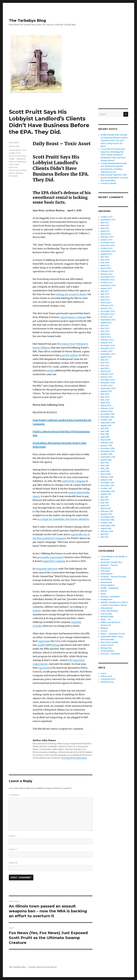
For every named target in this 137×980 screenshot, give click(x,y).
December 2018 (107, 448)
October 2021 (106, 351)
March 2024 (106, 268)
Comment (14, 795)
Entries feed (106, 676)
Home (103, 594)
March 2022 (106, 337)
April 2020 (105, 403)
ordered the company (74, 481)
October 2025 (106, 217)
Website (13, 863)
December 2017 (107, 483)
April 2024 (105, 265)
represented (45, 668)
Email (13, 849)
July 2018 (104, 463)
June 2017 (105, 500)
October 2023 (107, 283)
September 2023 (108, 285)
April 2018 (105, 471)
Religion (104, 628)
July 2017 (104, 497)
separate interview (48, 569)
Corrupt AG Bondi (108, 183)
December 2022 (108, 311)
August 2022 (106, 323)
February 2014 (107, 531)
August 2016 (106, 528)
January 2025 (106, 240)
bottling (55, 645)
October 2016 (106, 523)
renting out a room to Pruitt (71, 294)
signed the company (54, 561)
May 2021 (105, 366)
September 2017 (108, 491)
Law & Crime (106, 614)
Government (106, 582)
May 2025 (105, 228)
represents (44, 641)
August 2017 (106, 494)
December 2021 (108, 346)
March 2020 (106, 406)
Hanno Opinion (107, 585)
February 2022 (107, 340)
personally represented (50, 557)
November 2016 (107, 520)
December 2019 (107, 414)
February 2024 (107, 271)
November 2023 (108, 280)
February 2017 (107, 511)
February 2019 (107, 443)
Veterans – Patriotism (110, 654)
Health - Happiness (17, 159)
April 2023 (105, 300)
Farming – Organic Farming (113, 577)
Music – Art (106, 620)
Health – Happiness (110, 588)
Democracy (106, 568)
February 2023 (107, 306)
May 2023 (105, 297)
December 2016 (107, 517)
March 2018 (106, 474)
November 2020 (108, 383)
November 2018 (107, 451)
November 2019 (107, 417)
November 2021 (107, 348)
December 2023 (108, 277)
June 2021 (105, 363)
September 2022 (108, 320)
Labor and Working (17, 162)
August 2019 (106, 426)
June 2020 (105, 397)
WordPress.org (107, 682)
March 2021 (106, 371)
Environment (21, 156)
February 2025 (107, 237)
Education (105, 571)
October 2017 (106, 488)
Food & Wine (106, 579)
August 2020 (106, 391)
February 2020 (107, 408)
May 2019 (105, 434)
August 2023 (106, 288)
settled (51, 370)
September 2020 (108, 388)
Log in (103, 673)
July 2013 (104, 534)
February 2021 (107, 374)
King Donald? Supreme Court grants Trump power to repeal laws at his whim (114, 178)
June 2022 (105, 328)
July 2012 (104, 537)
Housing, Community (110, 597)
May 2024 (105, 263)
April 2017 (105, 506)
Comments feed (108, 679)
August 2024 (106, 254)
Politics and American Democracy (14, 167)
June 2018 (105, 466)
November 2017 (107, 486)
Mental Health (107, 617)
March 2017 (106, 508)
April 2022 (105, 334)
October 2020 (107, 386)
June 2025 (105, 225)
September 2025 (108, 220)
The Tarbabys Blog (27, 20)
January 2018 (106, 480)
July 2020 (105, 394)
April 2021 (105, 368)
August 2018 (106, 460)
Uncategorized (107, 651)
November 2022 (108, 314)
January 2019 (106, 446)
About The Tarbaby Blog (111, 562)
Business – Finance (109, 565)
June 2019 (105, 431)
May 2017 (105, 503)
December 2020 (108, 380)
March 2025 (106, 234)
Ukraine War (106, 648)
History (104, 591)
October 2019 (106, 420)
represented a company (73, 317)
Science (104, 631)
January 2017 (106, 514)
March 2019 (106, 440)
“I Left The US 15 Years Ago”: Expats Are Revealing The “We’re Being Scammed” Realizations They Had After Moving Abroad (113, 155)
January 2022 (107, 343)
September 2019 (108, 423)
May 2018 (105, 468)
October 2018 (106, 454)
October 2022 (107, 317)
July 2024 (105, 257)
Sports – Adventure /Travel (113, 634)
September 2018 (108, 457)
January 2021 (106, 377)
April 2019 (105, 437)
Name (13, 836)
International (107, 608)
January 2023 (107, 308)
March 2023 (106, 303)
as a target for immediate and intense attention (63, 519)
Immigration (106, 600)
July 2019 (104, 428)
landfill (41, 645)
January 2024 (107, 274)
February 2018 (107, 477)
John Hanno (14, 143)
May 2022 (105, 331)
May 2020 (105, 400)
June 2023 (105, 294)
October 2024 (107, 248)
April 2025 (105, 231)
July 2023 (105, 291)
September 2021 (108, 354)
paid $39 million (69, 355)
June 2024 (105, 260)
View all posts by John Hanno (74, 758)
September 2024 (108, 251)
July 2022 (105, 326)
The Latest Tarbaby (109, 642)
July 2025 (105, 223)
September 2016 (108, 526)
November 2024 (108, 245)
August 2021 (106, 357)
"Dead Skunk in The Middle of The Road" (17, 153)
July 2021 (105, 360)
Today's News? (107, 645)
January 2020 (107, 411)
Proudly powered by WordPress (42, 967)
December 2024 (108, 243)
